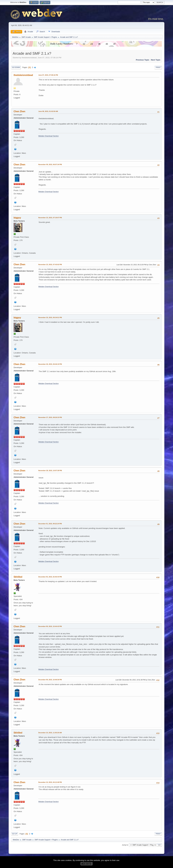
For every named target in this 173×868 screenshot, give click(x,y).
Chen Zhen (19, 111)
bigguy (17, 218)
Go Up (15, 834)
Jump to (125, 845)
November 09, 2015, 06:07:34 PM (50, 164)
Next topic (156, 60)
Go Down (16, 67)
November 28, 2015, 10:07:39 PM (50, 471)
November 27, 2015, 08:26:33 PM (50, 417)
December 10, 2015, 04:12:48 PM (50, 782)
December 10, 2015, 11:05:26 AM (50, 733)
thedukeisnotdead (23, 75)
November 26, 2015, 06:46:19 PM (50, 364)
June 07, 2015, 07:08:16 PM (48, 75)
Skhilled (18, 577)
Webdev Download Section (48, 136)
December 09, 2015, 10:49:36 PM (50, 680)
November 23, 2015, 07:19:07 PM (50, 218)
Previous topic (143, 60)
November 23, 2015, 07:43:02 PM (50, 265)
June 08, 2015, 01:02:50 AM (48, 111)
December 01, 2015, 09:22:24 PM (50, 524)
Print (158, 67)
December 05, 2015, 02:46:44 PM (50, 577)
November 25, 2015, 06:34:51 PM (50, 317)
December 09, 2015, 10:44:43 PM (50, 626)
